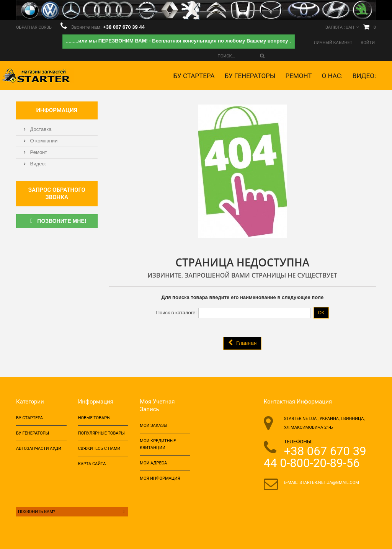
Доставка (40, 129)
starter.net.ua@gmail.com (329, 483)
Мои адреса (153, 463)
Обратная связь (34, 27)
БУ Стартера (194, 76)
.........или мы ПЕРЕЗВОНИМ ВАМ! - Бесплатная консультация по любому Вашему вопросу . (178, 41)
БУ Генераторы (250, 76)
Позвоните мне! (57, 221)
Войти (368, 43)
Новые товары (94, 418)
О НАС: (332, 76)
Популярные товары (101, 433)
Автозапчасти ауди (39, 449)
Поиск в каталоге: (176, 313)
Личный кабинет (333, 43)
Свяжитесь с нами (99, 449)
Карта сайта (92, 464)
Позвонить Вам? (72, 512)
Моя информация (160, 478)
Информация (57, 110)
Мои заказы (154, 426)
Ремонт (299, 76)
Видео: (364, 76)
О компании (43, 141)
